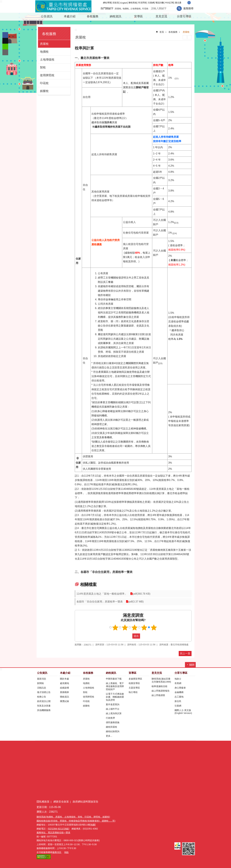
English (124, 3)
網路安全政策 (61, 802)
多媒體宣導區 (135, 679)
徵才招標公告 (44, 692)
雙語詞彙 (160, 3)
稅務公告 (42, 697)
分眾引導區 (184, 16)
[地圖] (93, 825)
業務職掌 (64, 692)
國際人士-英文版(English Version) (183, 712)
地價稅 (126, 9)
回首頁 (116, 3)
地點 (66, 852)
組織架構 (64, 688)
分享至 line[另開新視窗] (5, 47)
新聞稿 (40, 683)
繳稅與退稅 (111, 727)
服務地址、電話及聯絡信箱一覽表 (53, 833)
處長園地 (64, 683)
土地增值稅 (135, 9)
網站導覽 (107, 3)
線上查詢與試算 (114, 713)
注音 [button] (189, 37)
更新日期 (42, 807)
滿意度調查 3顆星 (135, 628)
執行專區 (133, 692)
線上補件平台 (113, 709)
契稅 (43, 67)
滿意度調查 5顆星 (154, 628)
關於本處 (64, 679)
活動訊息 (42, 688)
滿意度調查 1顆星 (115, 628)
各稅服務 (93, 16)
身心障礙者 (180, 688)
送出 (129, 636)
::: (1, 1)
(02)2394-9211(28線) (59, 829)
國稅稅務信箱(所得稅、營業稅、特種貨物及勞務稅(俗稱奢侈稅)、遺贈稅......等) (76, 821)
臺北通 (178, 3)
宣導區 (138, 16)
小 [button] (186, 3)
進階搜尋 (188, 8)
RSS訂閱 (169, 3)
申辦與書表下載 (114, 679)
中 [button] (189, 3)
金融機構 (179, 692)
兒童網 (151, 3)
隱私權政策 (43, 802)
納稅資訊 (116, 16)
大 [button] (192, 3)
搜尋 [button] (179, 9)
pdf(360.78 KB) (142, 594)
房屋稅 (118, 9)
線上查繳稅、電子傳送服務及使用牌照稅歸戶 (115, 686)
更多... (109, 736)
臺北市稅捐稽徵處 (63, 6)
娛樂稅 (44, 91)
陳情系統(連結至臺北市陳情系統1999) (161, 680)
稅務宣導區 (134, 683)
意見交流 (161, 16)
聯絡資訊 (64, 697)
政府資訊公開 (44, 701)
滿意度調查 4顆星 (144, 628)
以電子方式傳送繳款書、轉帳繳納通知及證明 (115, 697)
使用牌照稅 (47, 75)
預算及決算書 (44, 706)
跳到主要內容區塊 (2, 2)
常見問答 (142, 3)
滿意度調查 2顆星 (125, 628)
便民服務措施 (113, 722)
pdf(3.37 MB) (136, 602)
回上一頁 (185, 653)
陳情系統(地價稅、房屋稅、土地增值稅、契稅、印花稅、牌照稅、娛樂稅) (73, 817)
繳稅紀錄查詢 (113, 731)
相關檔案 (88, 584)
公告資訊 (47, 16)
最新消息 (42, 679)
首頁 (162, 32)
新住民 (178, 701)
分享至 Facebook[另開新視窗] (5, 35)
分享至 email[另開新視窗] (5, 52)
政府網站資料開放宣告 (86, 802)
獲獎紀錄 (64, 701)
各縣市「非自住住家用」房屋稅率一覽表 (100, 602)
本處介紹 (70, 16)
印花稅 (145, 9)
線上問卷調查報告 (161, 691)
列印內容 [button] (185, 37)
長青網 (178, 683)
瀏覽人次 (42, 812)
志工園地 (179, 697)
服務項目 (57, 852)
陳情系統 (133, 3)
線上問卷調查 (158, 695)
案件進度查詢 (113, 704)
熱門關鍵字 (107, 8)
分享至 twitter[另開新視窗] (5, 41)
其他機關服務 (44, 710)
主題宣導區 (134, 688)
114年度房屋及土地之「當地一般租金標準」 (102, 594)
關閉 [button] (192, 665)
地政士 (178, 679)
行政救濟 (110, 718)
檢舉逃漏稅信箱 (159, 686)
